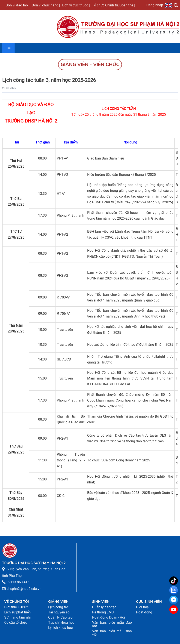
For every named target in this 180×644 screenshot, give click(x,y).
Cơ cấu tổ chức (16, 623)
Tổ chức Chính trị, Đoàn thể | (113, 5)
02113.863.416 (18, 582)
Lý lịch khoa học (60, 628)
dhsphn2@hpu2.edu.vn (24, 589)
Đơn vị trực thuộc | (76, 5)
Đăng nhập (155, 5)
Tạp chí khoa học (61, 623)
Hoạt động (144, 612)
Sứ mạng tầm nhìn (18, 617)
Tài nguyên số (59, 612)
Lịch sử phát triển (17, 612)
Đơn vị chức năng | (46, 5)
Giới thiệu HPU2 (16, 607)
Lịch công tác (58, 607)
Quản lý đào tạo (60, 617)
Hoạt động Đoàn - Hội (109, 617)
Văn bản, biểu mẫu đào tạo (112, 624)
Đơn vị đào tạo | (18, 5)
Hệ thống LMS (103, 612)
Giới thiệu (143, 607)
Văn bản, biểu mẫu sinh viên (112, 633)
